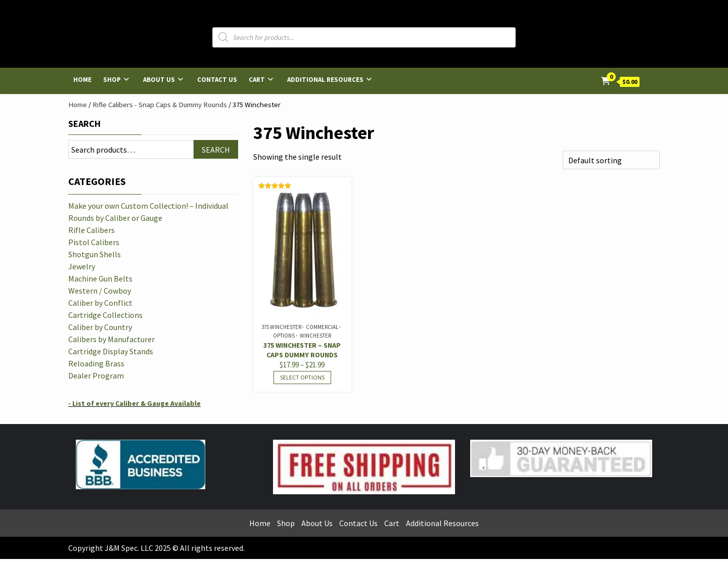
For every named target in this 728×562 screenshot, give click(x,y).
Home (82, 80)
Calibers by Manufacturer (111, 339)
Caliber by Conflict (100, 303)
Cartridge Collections (105, 315)
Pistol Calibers (94, 242)
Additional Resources (325, 80)
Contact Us (217, 80)
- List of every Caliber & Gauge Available (134, 403)
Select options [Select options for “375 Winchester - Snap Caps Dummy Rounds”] (302, 377)
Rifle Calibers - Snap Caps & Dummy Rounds (160, 105)
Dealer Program (96, 376)
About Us (159, 80)
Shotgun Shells (95, 254)
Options (284, 336)
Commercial (322, 327)
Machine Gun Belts (100, 278)
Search (84, 124)
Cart (257, 80)
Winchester (315, 336)
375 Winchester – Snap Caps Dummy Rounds (302, 350)
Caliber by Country (100, 327)
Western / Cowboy (100, 291)
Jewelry (82, 266)
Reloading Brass (96, 363)
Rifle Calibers (92, 230)
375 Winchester (281, 327)
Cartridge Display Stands (111, 351)
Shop (112, 80)
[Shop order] (611, 160)
